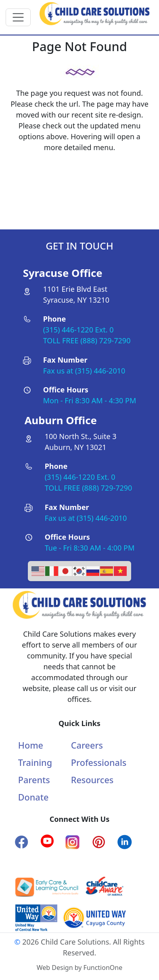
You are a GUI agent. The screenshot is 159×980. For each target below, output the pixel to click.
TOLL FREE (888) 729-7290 (87, 340)
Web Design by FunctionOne (79, 968)
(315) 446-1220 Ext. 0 (78, 330)
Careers (87, 745)
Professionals (99, 762)
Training (35, 762)
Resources (92, 780)
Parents (34, 780)
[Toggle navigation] (18, 18)
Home (31, 745)
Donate (33, 797)
